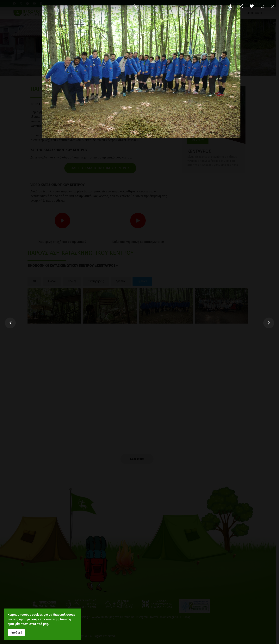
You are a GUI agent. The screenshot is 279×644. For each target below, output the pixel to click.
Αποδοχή (16, 633)
